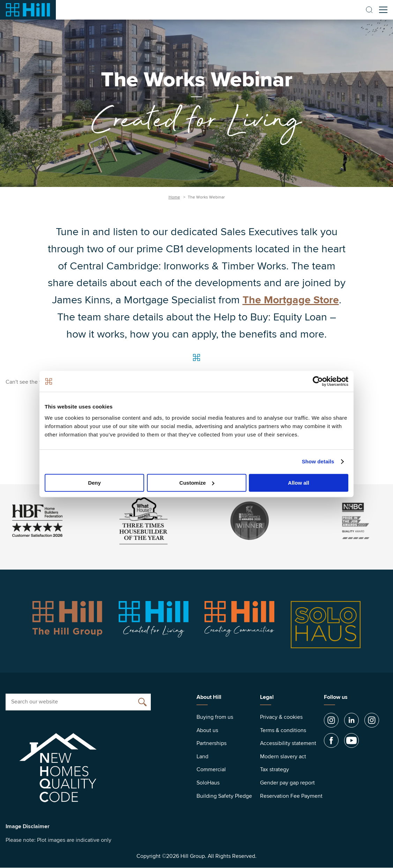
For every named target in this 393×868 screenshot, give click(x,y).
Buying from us (215, 717)
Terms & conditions (283, 730)
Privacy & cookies (281, 717)
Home (174, 197)
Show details (318, 461)
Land (202, 757)
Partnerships (212, 743)
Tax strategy (275, 769)
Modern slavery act (283, 757)
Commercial (211, 769)
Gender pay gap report (287, 783)
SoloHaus (208, 783)
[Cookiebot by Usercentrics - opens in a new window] (318, 381)
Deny (94, 483)
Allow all (299, 483)
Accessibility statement (288, 743)
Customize (197, 483)
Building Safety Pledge (224, 796)
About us (207, 730)
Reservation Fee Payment (291, 796)
